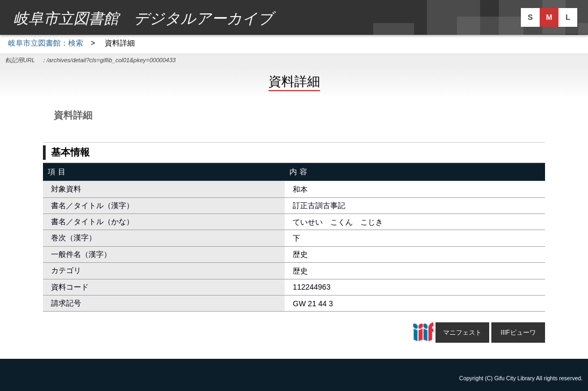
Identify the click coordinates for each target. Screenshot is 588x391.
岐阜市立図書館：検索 (46, 43)
